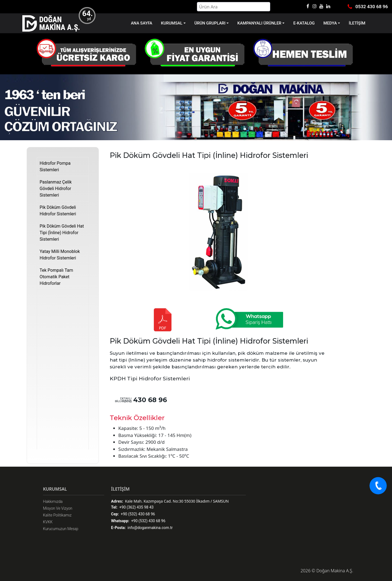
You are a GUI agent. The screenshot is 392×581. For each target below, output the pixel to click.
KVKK (48, 522)
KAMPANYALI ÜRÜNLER (259, 23)
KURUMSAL (172, 23)
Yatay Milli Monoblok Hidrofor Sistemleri (60, 255)
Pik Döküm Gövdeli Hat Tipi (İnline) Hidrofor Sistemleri (62, 233)
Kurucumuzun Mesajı (61, 529)
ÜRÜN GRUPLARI (210, 23)
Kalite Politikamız (57, 515)
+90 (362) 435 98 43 (132, 507)
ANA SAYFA (142, 23)
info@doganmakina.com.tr (142, 528)
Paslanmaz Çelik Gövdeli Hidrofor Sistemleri (56, 189)
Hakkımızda (53, 502)
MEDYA (330, 23)
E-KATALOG (304, 23)
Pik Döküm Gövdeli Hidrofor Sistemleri (58, 211)
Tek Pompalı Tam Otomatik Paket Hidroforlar (56, 277)
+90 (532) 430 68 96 (133, 514)
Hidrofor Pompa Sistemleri (55, 166)
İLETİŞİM (357, 23)
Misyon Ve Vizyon (58, 508)
